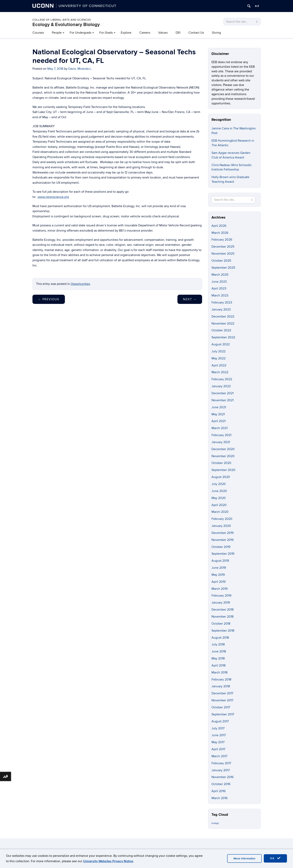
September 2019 (223, 554)
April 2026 (219, 226)
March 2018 (219, 672)
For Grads (106, 33)
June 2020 (219, 491)
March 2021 (219, 428)
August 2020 (221, 477)
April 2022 (219, 365)
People (57, 33)
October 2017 (221, 707)
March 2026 (220, 233)
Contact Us (196, 33)
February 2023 (222, 302)
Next (190, 299)
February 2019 (221, 596)
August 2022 (221, 344)
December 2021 (223, 393)
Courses (38, 33)
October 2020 (221, 463)
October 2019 (221, 547)
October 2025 (221, 261)
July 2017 (218, 728)
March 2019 (219, 589)
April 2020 (219, 505)
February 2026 (222, 240)
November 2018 (223, 617)
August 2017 (220, 721)
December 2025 (223, 247)
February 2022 (222, 379)
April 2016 (218, 791)
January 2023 (221, 309)
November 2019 (223, 540)
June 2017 (219, 735)
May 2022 (218, 358)
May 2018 (218, 658)
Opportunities (80, 284)
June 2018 (219, 651)
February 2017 (221, 763)
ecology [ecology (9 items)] (215, 823)
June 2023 (219, 282)
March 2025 (220, 275)
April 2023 (219, 288)
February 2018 (221, 679)
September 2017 (223, 714)
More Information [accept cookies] (244, 858)
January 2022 (221, 386)
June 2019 (219, 568)
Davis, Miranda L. (80, 69)
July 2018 (218, 644)
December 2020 (223, 449)
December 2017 (222, 693)
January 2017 (221, 770)
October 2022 (221, 330)
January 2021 (221, 442)
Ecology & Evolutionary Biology (66, 25)
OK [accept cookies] (275, 858)
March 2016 (219, 798)
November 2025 (223, 254)
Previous (49, 299)
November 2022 (223, 324)
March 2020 (220, 512)
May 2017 (218, 742)
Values (163, 33)
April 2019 (218, 582)
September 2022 (223, 337)
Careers (145, 33)
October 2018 (221, 624)
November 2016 (223, 777)
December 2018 (223, 610)
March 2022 (220, 372)
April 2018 (218, 665)
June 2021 (219, 407)
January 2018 (221, 686)
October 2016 (221, 784)
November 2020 (223, 456)
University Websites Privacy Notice (108, 861)
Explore (126, 33)
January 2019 (221, 603)
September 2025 (223, 268)
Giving (216, 33)
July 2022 (218, 351)
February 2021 (221, 435)
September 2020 (223, 470)
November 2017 (222, 700)
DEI (178, 33)
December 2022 (223, 317)
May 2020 (219, 498)
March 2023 (220, 295)
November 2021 (223, 400)
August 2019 (220, 561)
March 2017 (219, 756)
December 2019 (223, 533)
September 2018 (223, 631)
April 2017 (218, 749)
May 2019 (218, 575)
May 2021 (218, 414)
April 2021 (218, 421)
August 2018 (220, 638)
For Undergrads (81, 33)
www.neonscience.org (53, 197)
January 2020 (221, 526)
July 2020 (219, 484)
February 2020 (222, 519)
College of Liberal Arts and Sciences (62, 20)
